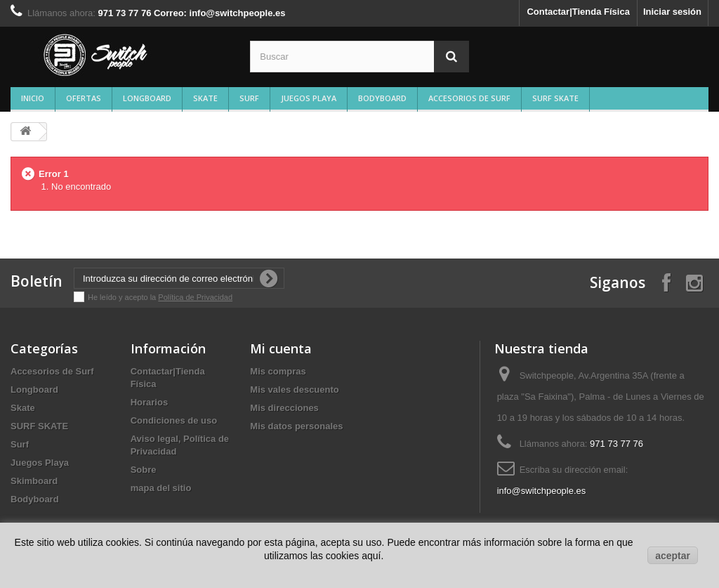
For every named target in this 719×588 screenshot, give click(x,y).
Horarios (149, 402)
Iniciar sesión (672, 12)
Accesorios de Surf (469, 98)
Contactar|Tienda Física (578, 12)
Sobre (144, 470)
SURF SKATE (555, 98)
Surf (249, 98)
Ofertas (84, 98)
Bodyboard (382, 98)
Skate (205, 98)
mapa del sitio (161, 488)
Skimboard (34, 481)
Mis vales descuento (294, 390)
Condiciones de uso (174, 420)
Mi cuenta (281, 348)
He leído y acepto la (123, 297)
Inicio (33, 98)
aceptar (673, 556)
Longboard (147, 98)
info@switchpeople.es (542, 491)
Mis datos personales (296, 426)
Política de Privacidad (195, 297)
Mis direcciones (284, 408)
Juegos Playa (309, 98)
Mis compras (278, 371)
